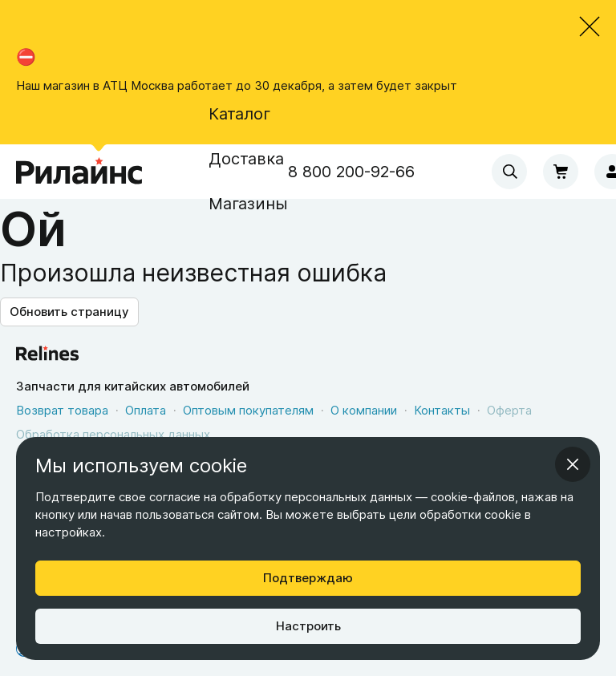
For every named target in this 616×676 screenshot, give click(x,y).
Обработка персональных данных (113, 434)
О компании (364, 410)
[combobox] (509, 172)
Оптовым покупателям (248, 410)
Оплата (146, 410)
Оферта (509, 410)
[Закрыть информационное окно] (573, 464)
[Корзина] (561, 172)
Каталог (239, 114)
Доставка (246, 159)
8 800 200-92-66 (351, 172)
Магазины (248, 204)
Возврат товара (62, 410)
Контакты (442, 410)
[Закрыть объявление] (590, 26)
